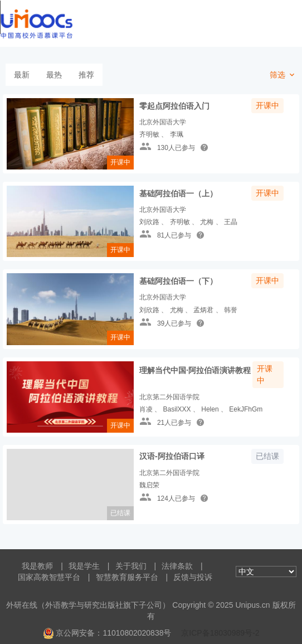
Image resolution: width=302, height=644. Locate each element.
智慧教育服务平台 (127, 577)
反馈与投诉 (193, 577)
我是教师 (37, 566)
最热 (54, 75)
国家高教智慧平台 (49, 577)
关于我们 (131, 566)
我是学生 (84, 566)
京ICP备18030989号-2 (220, 633)
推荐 (86, 75)
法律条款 (177, 566)
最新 (22, 75)
